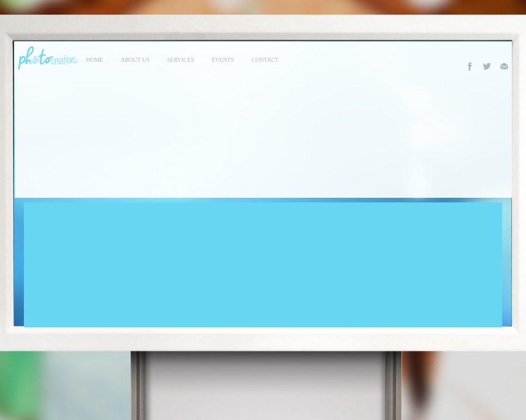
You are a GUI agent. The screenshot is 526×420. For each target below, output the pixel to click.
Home (95, 60)
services (181, 60)
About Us (135, 60)
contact (265, 60)
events (223, 60)
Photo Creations (46, 58)
